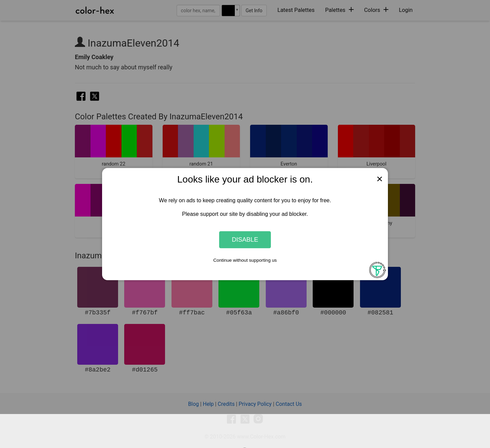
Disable (245, 239)
